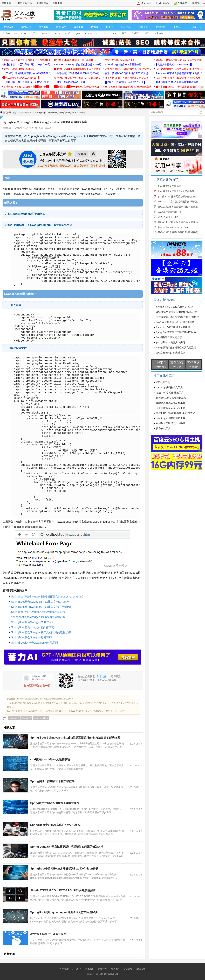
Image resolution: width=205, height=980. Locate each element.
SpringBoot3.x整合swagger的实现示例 (34, 643)
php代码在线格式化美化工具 (171, 398)
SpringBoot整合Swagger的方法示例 (33, 622)
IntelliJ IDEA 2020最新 (170, 186)
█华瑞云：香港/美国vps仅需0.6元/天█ (125, 82)
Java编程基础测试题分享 (169, 337)
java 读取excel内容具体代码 (170, 342)
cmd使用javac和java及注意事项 (50, 759)
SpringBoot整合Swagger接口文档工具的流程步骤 (41, 632)
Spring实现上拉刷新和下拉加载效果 (52, 781)
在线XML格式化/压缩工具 (170, 393)
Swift (106, 33)
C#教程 (7, 33)
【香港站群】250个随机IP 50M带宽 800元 (77, 73)
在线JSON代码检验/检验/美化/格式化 (176, 413)
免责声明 (102, 969)
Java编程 (45, 33)
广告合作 (77, 969)
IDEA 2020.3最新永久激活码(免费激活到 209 (181, 222)
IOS (98, 33)
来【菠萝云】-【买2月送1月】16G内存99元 (27, 64)
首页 (15, 113)
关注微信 (182, 3)
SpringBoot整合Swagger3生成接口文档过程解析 (40, 602)
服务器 (110, 27)
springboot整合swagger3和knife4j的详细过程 (38, 617)
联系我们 (90, 969)
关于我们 (64, 969)
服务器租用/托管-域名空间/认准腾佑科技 (177, 82)
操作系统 (143, 27)
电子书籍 (126, 27)
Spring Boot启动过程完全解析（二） (175, 307)
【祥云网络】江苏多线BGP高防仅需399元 (178, 78)
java (78, 33)
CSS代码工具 (163, 382)
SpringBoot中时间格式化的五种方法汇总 (55, 825)
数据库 (95, 27)
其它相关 (159, 33)
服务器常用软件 (24, 3)
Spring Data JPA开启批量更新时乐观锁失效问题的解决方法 (67, 847)
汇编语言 (136, 33)
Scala (115, 33)
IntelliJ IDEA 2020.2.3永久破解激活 (176, 191)
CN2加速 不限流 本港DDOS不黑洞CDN (75, 60)
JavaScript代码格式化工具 (169, 388)
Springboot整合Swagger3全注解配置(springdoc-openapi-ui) (47, 597)
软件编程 (25, 113)
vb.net (24, 33)
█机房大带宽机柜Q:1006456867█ (174, 64)
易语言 (125, 33)
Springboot (14, 718)
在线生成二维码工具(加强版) (171, 423)
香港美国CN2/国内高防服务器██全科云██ (26, 87)
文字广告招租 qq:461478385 (120, 60)
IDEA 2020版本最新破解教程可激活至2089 (180, 207)
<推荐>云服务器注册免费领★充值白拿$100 (27, 60)
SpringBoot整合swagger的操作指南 (33, 627)
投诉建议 (128, 969)
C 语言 (34, 33)
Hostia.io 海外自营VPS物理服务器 (123, 64)
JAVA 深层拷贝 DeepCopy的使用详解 (175, 322)
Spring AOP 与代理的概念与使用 (173, 327)
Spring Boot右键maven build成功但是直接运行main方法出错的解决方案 (75, 738)
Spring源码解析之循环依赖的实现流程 (176, 348)
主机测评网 (42, 3)
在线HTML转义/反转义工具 (171, 408)
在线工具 (57, 3)
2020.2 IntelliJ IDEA (168, 217)
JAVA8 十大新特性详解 (170, 212)
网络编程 (44, 27)
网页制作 (26, 27)
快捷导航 (199, 3)
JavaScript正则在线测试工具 (171, 418)
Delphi (57, 33)
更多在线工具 (163, 428)
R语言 (148, 33)
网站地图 (115, 969)
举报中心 (164, 3)
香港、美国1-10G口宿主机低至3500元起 (126, 73)
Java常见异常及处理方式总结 (48, 934)
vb (15, 33)
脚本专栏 (61, 27)
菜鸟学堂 (6, 3)
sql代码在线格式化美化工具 (171, 403)
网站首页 (9, 27)
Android (88, 33)
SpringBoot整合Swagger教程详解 (31, 638)
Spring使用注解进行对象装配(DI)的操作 (55, 803)
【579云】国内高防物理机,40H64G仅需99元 (27, 73)
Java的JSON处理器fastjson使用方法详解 (177, 312)
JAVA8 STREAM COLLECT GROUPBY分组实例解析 (63, 890)
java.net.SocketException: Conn (174, 227)
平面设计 (178, 27)
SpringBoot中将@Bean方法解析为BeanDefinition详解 (64, 869)
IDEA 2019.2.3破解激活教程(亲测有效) (178, 232)
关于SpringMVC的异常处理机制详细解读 (178, 317)
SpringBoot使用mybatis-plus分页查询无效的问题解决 (64, 912)
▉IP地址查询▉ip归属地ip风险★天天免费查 (77, 69)
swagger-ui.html (41, 718)
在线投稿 (141, 969)
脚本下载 (78, 27)
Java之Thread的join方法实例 (171, 353)
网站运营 (161, 27)
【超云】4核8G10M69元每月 (70, 82)
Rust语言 (68, 33)
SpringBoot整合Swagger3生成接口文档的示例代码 (42, 607)
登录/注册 (146, 3)
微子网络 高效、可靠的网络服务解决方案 (127, 78)
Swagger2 (26, 718)
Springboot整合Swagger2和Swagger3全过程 (38, 612)
